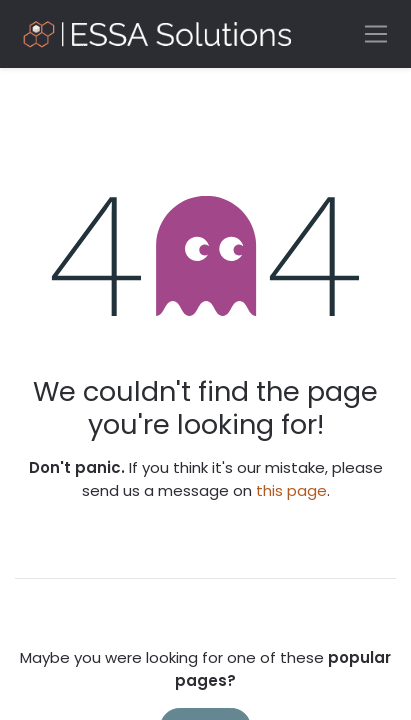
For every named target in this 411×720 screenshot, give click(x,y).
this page (291, 490)
